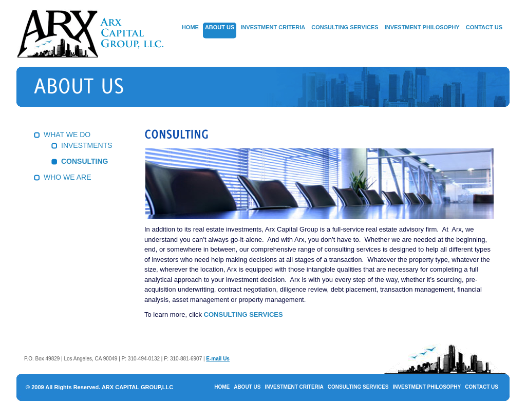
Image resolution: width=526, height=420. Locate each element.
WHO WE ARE (68, 177)
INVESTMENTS (87, 145)
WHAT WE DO (67, 135)
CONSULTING (85, 161)
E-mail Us (218, 359)
